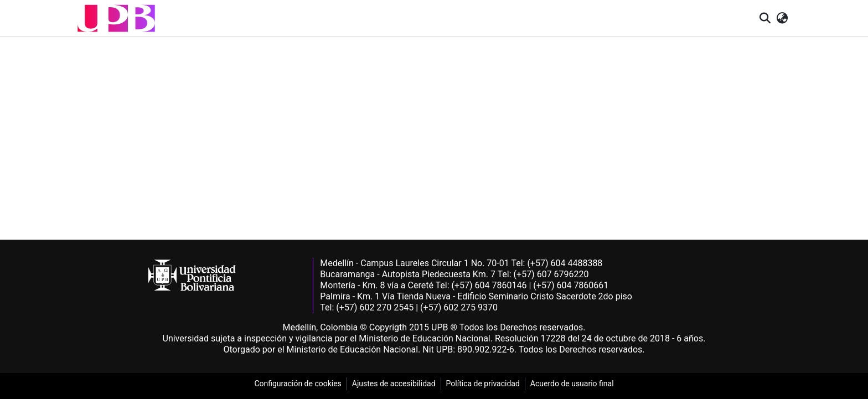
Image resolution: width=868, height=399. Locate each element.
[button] (116, 18)
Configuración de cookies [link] (298, 384)
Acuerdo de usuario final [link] (572, 384)
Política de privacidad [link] (483, 384)
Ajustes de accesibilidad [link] (394, 384)
